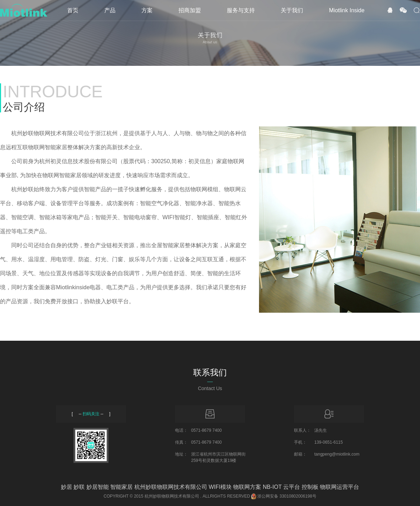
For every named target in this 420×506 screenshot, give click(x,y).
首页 (73, 10)
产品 (110, 10)
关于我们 (292, 10)
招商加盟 (190, 10)
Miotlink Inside (347, 10)
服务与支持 (241, 10)
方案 (147, 10)
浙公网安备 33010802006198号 (287, 496)
